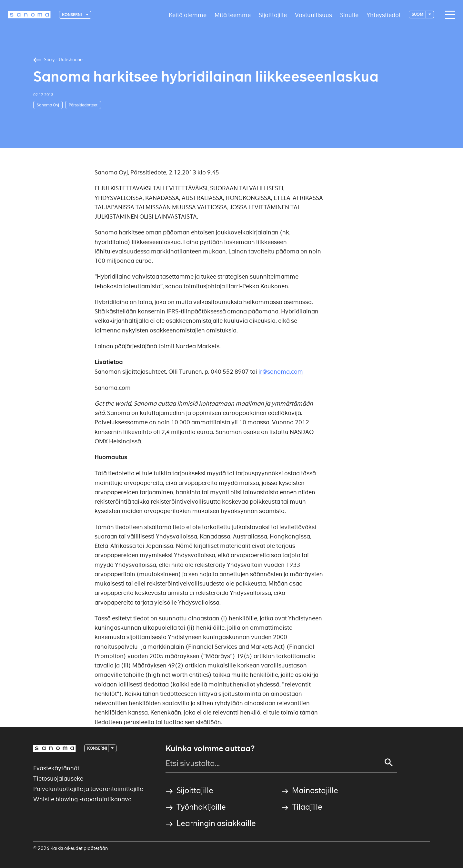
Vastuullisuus (313, 15)
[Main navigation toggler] (448, 15)
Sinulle (349, 15)
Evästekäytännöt (56, 768)
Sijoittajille (273, 15)
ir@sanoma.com (281, 372)
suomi (418, 14)
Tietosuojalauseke (58, 779)
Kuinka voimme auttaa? (210, 749)
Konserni (72, 15)
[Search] (389, 763)
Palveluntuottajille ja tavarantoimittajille (88, 789)
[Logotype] (29, 15)
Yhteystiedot (384, 15)
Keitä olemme (188, 15)
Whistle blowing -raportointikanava (82, 799)
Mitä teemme (233, 15)
